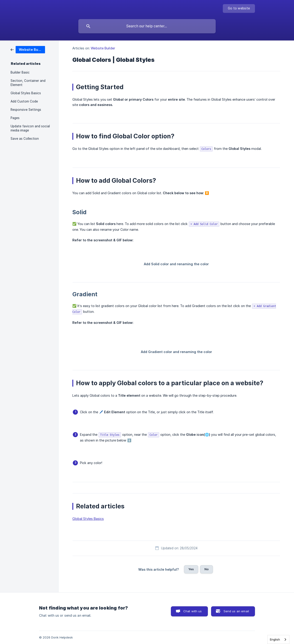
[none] (239, 9)
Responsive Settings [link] (26, 110)
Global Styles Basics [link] (26, 93)
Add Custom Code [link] (24, 101)
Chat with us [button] (193, 611)
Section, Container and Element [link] (28, 83)
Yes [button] (191, 569)
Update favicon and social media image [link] (30, 128)
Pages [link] (15, 118)
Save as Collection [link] (25, 139)
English (275, 639)
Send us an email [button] (236, 611)
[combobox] (278, 640)
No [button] (206, 569)
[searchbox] (147, 26)
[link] (28, 49)
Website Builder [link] (103, 48)
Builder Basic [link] (20, 72)
